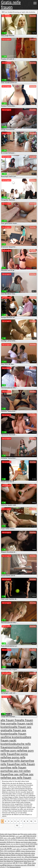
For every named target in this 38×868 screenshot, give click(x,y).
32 (17, 826)
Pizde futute (4, 853)
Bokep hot (10, 861)
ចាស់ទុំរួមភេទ (12, 851)
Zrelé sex (7, 857)
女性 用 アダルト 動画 (20, 863)
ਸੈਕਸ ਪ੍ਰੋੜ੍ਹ (4, 851)
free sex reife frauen (19, 778)
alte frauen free (10, 720)
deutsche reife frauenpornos (16, 746)
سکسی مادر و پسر (9, 838)
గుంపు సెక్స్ (3, 849)
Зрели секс (27, 855)
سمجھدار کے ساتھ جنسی (20, 849)
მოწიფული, (11, 842)
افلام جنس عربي (20, 836)
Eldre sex (7, 859)
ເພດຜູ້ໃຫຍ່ (4, 865)
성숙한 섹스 (21, 857)
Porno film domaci (30, 859)
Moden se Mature (17, 855)
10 (31, 821)
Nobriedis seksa (30, 853)
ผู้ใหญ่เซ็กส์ (29, 857)
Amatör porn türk (22, 838)
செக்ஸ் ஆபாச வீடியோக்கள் (15, 844)
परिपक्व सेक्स (31, 865)
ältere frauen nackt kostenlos (16, 741)
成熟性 (18, 851)
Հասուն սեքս (23, 840)
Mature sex (16, 834)
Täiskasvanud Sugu (21, 861)
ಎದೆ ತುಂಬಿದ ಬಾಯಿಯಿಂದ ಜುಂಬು (10, 846)
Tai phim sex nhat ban (7, 836)
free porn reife (13, 751)
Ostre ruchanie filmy (17, 859)
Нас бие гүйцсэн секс (16, 853)
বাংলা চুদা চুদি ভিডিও (11, 840)
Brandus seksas (6, 855)
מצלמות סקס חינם (6, 863)
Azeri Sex (3, 861)
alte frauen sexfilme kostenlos (13, 735)
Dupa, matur (32, 863)
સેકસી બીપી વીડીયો (31, 844)
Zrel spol (14, 857)
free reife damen (19, 761)
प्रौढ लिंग (10, 849)
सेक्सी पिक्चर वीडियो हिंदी (28, 846)
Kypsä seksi (28, 842)
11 (35, 821)
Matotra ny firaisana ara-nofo (17, 865)
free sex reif (16, 774)
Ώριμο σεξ (31, 861)
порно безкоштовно (28, 851)
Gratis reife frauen (11, 5)
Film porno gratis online (28, 834)
